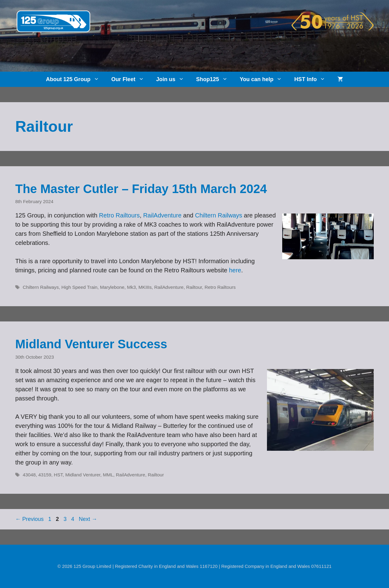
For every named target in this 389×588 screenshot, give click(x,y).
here (235, 270)
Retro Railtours (119, 215)
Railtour (194, 287)
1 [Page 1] (50, 519)
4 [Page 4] (73, 519)
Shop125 (215, 79)
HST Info (313, 79)
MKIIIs (145, 287)
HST (58, 475)
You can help (264, 79)
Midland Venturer (83, 475)
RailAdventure (162, 215)
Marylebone (112, 287)
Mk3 (131, 287)
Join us (173, 79)
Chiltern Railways (219, 215)
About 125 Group (76, 79)
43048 (29, 475)
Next (88, 519)
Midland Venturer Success (91, 344)
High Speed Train (79, 287)
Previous (29, 519)
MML (108, 475)
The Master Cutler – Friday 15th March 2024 (141, 189)
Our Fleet (131, 79)
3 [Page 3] (66, 519)
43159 (45, 475)
